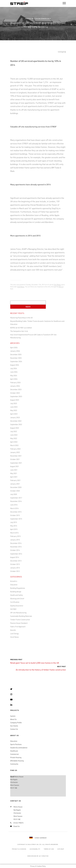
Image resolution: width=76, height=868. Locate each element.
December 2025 (16, 354)
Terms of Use (49, 849)
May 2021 (14, 473)
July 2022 (14, 431)
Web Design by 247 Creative (38, 856)
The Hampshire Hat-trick (19, 331)
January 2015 (15, 540)
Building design (16, 592)
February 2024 (15, 382)
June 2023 (14, 407)
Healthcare (14, 751)
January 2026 (15, 351)
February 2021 (15, 480)
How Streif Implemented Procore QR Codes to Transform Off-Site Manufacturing (33, 336)
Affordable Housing (17, 761)
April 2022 (14, 442)
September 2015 (16, 519)
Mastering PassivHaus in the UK (21, 318)
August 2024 (15, 365)
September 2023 (16, 396)
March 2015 (14, 533)
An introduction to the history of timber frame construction (41, 668)
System (13, 716)
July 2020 (14, 494)
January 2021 (15, 484)
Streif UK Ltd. (37, 844)
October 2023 (15, 393)
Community (14, 764)
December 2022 (16, 421)
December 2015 (16, 512)
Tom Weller (57, 285)
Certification (15, 602)
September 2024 (16, 361)
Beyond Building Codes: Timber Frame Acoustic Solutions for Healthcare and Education (37, 323)
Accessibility (35, 849)
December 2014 (16, 543)
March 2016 (14, 508)
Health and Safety (17, 595)
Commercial (14, 754)
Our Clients (14, 726)
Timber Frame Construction (20, 620)
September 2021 (16, 463)
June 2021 (14, 470)
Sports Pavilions (16, 744)
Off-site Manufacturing (18, 613)
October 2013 (15, 564)
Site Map (61, 849)
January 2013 (15, 568)
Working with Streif (17, 599)
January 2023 (15, 417)
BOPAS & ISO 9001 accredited (21, 328)
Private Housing (16, 757)
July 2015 (14, 522)
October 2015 (15, 515)
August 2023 (15, 400)
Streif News (21, 287)
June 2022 (14, 435)
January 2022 (15, 452)
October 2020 (15, 491)
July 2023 (14, 403)
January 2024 (15, 386)
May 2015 (14, 526)
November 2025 (16, 358)
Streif (19, 3)
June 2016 (14, 505)
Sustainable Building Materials (21, 616)
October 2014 (15, 550)
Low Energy (14, 634)
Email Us (17, 826)
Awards (13, 630)
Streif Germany (41, 838)
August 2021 (15, 466)
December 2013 (16, 561)
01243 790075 (18, 823)
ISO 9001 (13, 609)
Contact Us (14, 729)
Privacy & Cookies (19, 849)
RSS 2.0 (61, 287)
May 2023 (14, 410)
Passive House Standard (19, 623)
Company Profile (16, 723)
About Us (13, 719)
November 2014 (16, 547)
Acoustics (14, 581)
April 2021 (14, 477)
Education (14, 585)
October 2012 (15, 571)
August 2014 (15, 557)
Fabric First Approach (18, 627)
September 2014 (16, 554)
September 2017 (16, 498)
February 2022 (15, 449)
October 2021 (15, 459)
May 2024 (14, 375)
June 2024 (14, 372)
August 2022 (15, 428)
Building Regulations (18, 588)
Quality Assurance (17, 606)
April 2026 (14, 347)
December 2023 (16, 389)
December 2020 (16, 487)
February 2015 (15, 536)
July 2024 (14, 368)
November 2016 (16, 501)
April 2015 (14, 529)
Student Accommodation (19, 748)
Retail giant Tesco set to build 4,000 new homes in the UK (35, 661)
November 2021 (16, 456)
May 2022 (14, 438)
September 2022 (16, 424)
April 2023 (14, 414)
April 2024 (14, 379)
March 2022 (14, 445)
